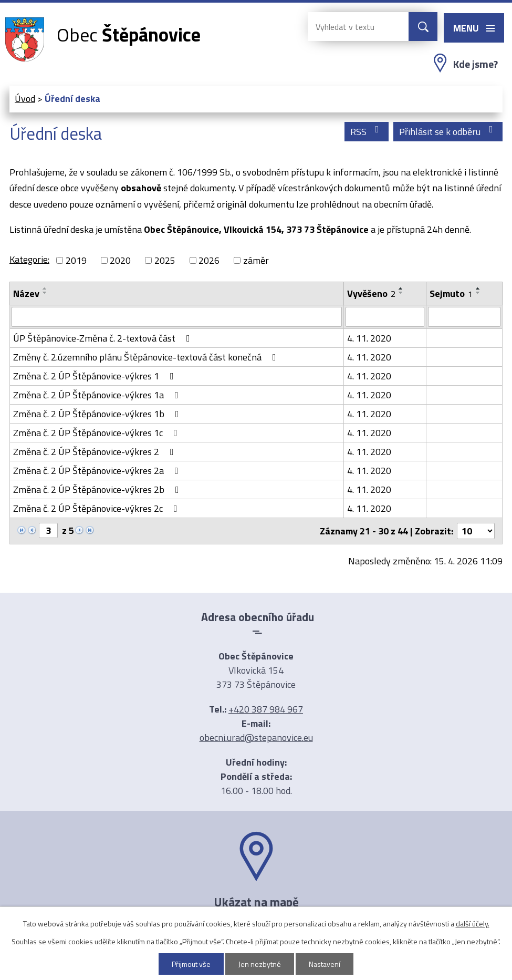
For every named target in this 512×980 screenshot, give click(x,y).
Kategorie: (29, 259)
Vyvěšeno (371, 293)
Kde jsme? (476, 64)
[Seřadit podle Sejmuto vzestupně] (478, 288)
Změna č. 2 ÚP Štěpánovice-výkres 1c (97, 433)
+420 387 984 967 (266, 709)
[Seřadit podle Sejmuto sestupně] (478, 293)
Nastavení (325, 964)
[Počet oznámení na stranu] (476, 531)
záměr (256, 260)
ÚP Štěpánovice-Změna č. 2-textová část (104, 338)
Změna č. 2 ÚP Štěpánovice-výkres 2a (98, 471)
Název (26, 293)
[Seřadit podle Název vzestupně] (45, 288)
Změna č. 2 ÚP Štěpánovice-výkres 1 (96, 376)
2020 (120, 260)
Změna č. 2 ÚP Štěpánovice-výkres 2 (96, 452)
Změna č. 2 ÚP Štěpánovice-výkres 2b (98, 489)
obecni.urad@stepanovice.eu (256, 737)
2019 (76, 260)
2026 (209, 260)
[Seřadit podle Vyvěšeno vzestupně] (401, 288)
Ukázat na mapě (256, 902)
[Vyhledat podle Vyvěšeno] (385, 317)
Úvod (25, 99)
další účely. (473, 924)
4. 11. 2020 (369, 338)
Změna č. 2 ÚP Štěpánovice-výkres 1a (98, 395)
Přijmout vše (191, 964)
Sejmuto (451, 293)
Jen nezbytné (260, 964)
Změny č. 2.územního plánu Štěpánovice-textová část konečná (147, 357)
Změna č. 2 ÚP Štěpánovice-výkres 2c (97, 508)
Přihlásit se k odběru (448, 132)
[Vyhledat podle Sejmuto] (464, 317)
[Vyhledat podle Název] (177, 317)
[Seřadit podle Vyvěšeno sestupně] (401, 293)
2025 (165, 260)
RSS (367, 132)
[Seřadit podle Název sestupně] (45, 293)
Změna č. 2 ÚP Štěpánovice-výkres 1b (98, 414)
